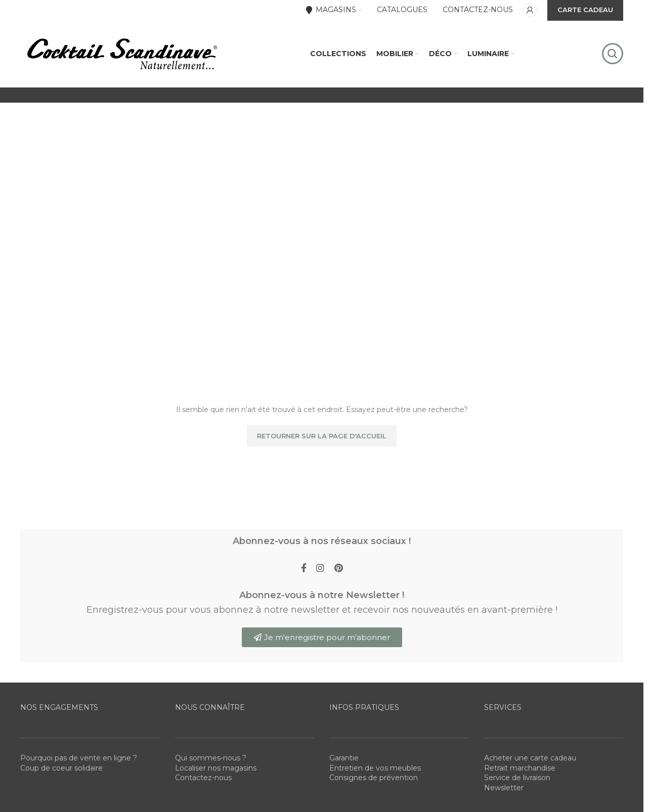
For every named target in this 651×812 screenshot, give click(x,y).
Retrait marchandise (520, 773)
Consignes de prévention (374, 782)
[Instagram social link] (320, 572)
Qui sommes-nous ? (211, 762)
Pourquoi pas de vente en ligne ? (79, 762)
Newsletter (504, 792)
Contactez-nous (203, 782)
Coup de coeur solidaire (61, 773)
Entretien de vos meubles (375, 773)
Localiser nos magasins (216, 773)
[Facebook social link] (303, 572)
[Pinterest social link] (339, 572)
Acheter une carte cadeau (530, 762)
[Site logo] (121, 55)
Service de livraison (517, 782)
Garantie (344, 762)
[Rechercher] (613, 56)
